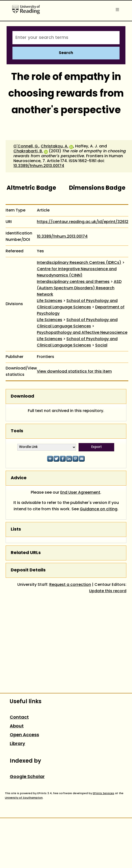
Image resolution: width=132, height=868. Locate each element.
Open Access (24, 735)
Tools (17, 431)
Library (17, 744)
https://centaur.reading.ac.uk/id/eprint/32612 (83, 222)
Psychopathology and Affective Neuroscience (82, 333)
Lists (16, 529)
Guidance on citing (99, 509)
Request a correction (70, 585)
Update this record (108, 591)
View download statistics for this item (74, 372)
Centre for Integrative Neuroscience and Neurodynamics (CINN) (77, 272)
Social (101, 345)
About (17, 726)
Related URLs (26, 553)
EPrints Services (103, 793)
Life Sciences (50, 301)
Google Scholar (27, 777)
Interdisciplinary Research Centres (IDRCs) (79, 263)
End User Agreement (80, 493)
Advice (19, 478)
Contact (19, 718)
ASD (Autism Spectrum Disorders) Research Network (79, 288)
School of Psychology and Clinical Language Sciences (77, 304)
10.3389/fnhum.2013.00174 (39, 166)
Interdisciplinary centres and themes (73, 282)
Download (22, 396)
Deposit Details (28, 570)
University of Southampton (24, 798)
